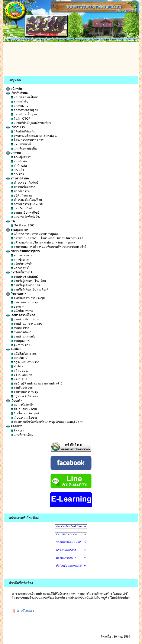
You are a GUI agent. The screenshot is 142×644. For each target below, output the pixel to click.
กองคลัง (17, 170)
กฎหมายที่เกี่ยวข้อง (24, 396)
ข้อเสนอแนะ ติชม (24, 409)
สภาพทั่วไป (19, 101)
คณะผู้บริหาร (21, 157)
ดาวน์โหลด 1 (23, 611)
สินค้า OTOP (21, 119)
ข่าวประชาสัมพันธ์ (24, 183)
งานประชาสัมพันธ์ (24, 277)
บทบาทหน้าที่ (21, 144)
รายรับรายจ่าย (22, 388)
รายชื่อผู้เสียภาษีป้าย (25, 285)
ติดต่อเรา (14, 426)
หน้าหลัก (14, 89)
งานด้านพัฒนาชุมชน (26, 319)
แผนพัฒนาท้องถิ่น (24, 148)
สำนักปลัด (19, 166)
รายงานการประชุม (25, 302)
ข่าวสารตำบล (18, 178)
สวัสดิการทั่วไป (22, 264)
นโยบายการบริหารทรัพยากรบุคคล (35, 234)
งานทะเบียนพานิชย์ (25, 213)
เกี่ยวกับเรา (16, 127)
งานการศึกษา (21, 332)
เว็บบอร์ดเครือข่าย (24, 418)
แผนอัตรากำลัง (22, 208)
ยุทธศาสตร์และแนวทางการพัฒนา (35, 136)
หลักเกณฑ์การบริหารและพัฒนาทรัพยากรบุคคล (43, 242)
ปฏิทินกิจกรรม (21, 195)
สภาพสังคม (20, 106)
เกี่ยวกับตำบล (17, 93)
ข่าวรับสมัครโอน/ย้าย (26, 200)
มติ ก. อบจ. (19, 371)
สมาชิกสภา (20, 161)
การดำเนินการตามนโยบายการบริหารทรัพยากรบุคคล (47, 238)
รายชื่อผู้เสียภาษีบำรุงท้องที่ (30, 289)
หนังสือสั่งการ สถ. (24, 354)
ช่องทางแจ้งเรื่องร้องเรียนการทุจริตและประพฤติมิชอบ (47, 422)
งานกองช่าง (20, 328)
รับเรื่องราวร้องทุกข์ (25, 413)
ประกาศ (17, 307)
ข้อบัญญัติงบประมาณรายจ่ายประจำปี (37, 383)
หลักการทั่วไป (21, 268)
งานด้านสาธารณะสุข (26, 324)
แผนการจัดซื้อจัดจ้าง (26, 217)
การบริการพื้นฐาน (24, 114)
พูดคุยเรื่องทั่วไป (22, 405)
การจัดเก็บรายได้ (19, 272)
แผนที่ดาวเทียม (22, 435)
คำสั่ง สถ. (18, 366)
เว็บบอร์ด (14, 400)
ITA (11, 221)
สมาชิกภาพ (20, 260)
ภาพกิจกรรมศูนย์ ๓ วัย (27, 204)
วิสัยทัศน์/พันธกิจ (23, 131)
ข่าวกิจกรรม (20, 191)
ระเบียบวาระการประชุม (28, 298)
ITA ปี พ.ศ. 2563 (22, 225)
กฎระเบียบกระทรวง (25, 362)
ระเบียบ (13, 349)
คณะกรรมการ (21, 255)
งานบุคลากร (20, 341)
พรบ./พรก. (19, 358)
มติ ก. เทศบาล (21, 375)
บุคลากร (14, 153)
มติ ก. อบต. (19, 379)
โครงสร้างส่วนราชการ (27, 140)
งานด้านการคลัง (23, 336)
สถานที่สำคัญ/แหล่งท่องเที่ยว (31, 123)
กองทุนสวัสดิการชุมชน (23, 251)
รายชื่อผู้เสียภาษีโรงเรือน (28, 281)
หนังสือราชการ (22, 311)
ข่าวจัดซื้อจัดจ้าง (23, 187)
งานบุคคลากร (17, 230)
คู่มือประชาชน (22, 345)
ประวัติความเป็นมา (25, 97)
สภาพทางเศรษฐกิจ (24, 110)
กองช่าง (17, 174)
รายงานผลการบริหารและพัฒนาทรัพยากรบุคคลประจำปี (49, 247)
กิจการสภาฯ (16, 294)
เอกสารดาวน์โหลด (21, 315)
